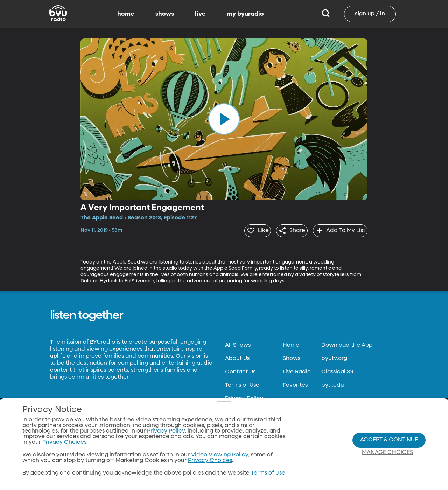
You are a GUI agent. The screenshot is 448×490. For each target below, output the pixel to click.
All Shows (238, 343)
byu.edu (333, 383)
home (126, 14)
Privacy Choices (210, 461)
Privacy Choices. (65, 442)
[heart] (246, 230)
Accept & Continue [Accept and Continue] (389, 440)
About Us (237, 357)
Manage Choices (387, 453)
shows (165, 14)
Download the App (347, 343)
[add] (338, 230)
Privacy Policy (244, 397)
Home (291, 343)
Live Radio (297, 370)
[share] (285, 230)
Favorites (295, 383)
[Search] (326, 14)
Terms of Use (242, 383)
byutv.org (334, 357)
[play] (224, 119)
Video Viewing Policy (220, 455)
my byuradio (245, 14)
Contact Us (240, 370)
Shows (292, 357)
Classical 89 (337, 370)
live (200, 14)
